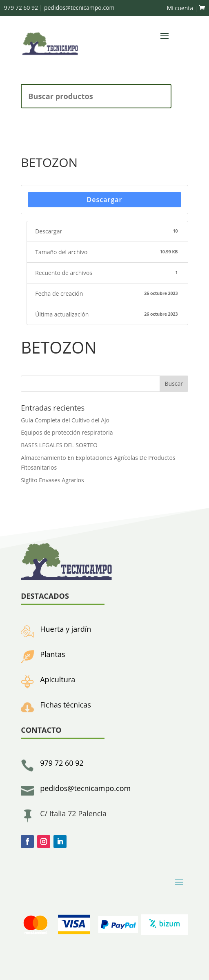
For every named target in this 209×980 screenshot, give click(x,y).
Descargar (105, 200)
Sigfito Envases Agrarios (52, 480)
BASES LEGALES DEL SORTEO (59, 445)
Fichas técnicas (66, 705)
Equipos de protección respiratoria (67, 432)
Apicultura (58, 679)
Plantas (52, 654)
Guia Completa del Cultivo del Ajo (65, 420)
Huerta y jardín (66, 629)
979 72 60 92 (62, 763)
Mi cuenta (180, 8)
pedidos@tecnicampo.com (85, 788)
